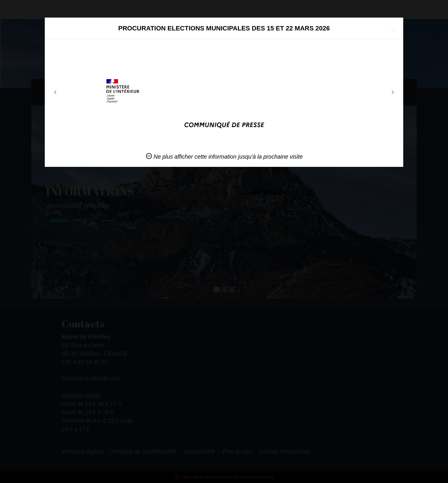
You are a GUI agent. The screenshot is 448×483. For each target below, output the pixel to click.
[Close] (394, 29)
